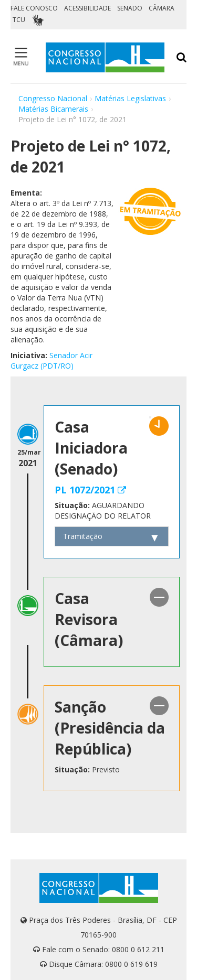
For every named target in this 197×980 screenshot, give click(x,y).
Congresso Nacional (53, 98)
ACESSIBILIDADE (87, 8)
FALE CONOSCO (34, 8)
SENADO (130, 8)
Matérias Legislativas (130, 98)
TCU (19, 20)
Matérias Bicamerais (53, 109)
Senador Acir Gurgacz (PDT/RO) (51, 360)
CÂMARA (162, 8)
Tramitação (83, 536)
